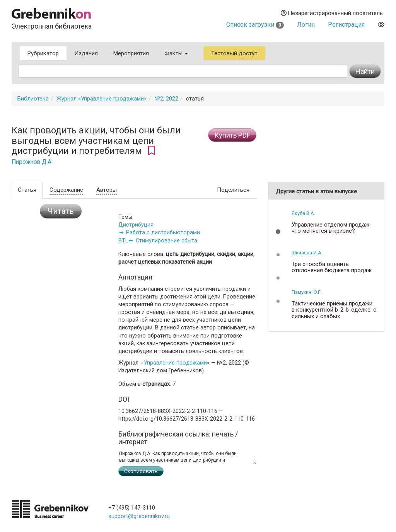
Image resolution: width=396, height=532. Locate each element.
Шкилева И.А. (307, 253)
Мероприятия (131, 53)
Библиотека (33, 99)
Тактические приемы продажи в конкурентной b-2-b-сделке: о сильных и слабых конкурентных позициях (334, 313)
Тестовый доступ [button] (234, 53)
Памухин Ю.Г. (307, 292)
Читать (61, 211)
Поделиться (233, 190)
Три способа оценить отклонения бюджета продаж (332, 267)
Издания (86, 53)
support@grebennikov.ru (139, 516)
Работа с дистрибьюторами (163, 232)
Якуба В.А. (303, 213)
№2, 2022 (166, 99)
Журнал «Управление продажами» (102, 99)
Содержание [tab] (66, 190)
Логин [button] (306, 25)
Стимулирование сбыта (166, 240)
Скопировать (141, 471)
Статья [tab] (27, 190)
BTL (123, 240)
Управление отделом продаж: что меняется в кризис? (331, 228)
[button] (278, 232)
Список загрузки (255, 25)
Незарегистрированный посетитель (332, 13)
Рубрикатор (43, 53)
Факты (176, 53)
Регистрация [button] (346, 25)
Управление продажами (175, 363)
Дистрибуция (136, 225)
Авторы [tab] (107, 190)
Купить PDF (232, 135)
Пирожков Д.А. (32, 162)
